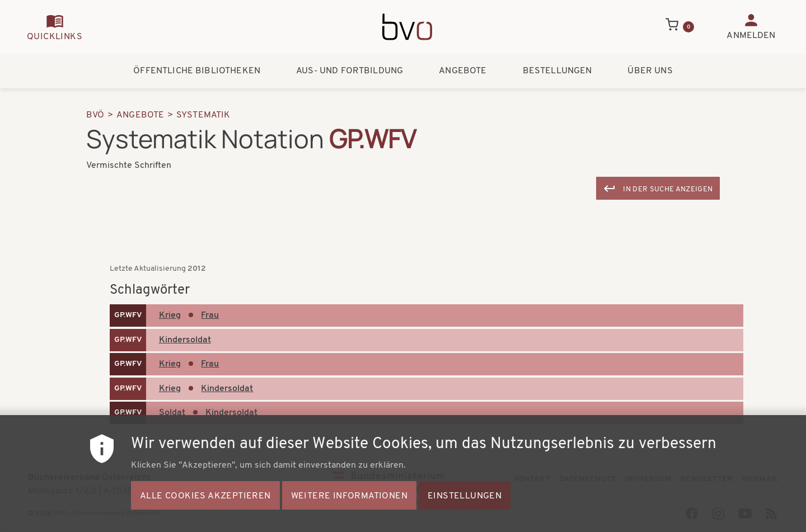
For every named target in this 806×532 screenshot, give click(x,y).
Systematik (203, 115)
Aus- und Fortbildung (350, 71)
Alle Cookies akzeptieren (205, 512)
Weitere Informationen (349, 512)
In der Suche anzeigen (668, 189)
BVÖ (95, 115)
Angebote (463, 71)
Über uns (650, 71)
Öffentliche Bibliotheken (197, 71)
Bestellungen (557, 71)
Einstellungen (465, 512)
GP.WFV (128, 315)
